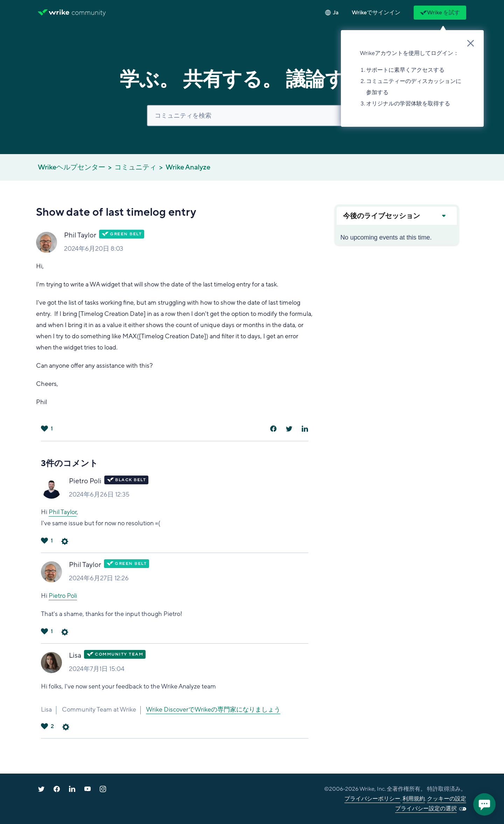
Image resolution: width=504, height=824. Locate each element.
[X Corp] (289, 429)
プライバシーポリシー (372, 799)
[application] (484, 804)
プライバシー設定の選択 (426, 809)
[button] (376, 13)
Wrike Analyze (188, 167)
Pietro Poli (85, 481)
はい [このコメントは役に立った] (44, 541)
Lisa (75, 656)
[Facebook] (273, 429)
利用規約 (414, 799)
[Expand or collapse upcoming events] (443, 216)
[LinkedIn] (305, 429)
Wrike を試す (440, 13)
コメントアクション (65, 541)
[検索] (252, 116)
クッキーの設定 (447, 799)
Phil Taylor (80, 235)
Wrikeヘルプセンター (72, 167)
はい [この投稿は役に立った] (44, 429)
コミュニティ (135, 167)
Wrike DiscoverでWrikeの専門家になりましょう (213, 709)
